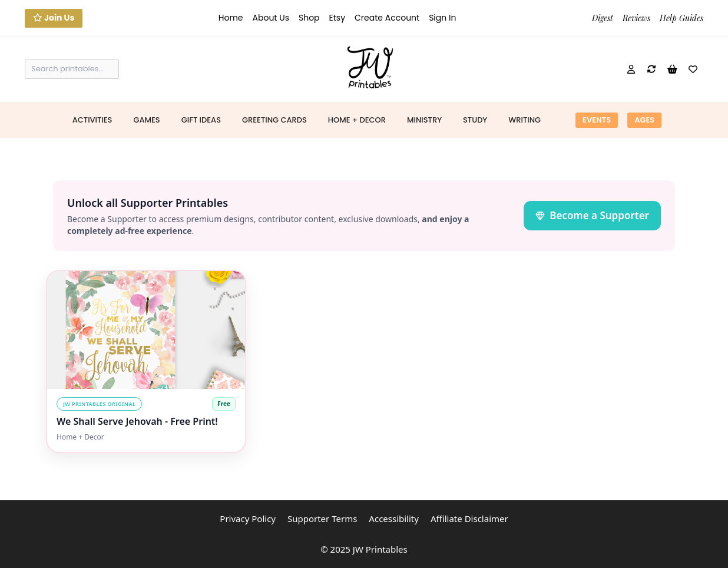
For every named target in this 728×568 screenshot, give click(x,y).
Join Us (54, 18)
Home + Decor (357, 120)
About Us (271, 18)
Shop (309, 18)
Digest (603, 18)
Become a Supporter (592, 215)
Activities (92, 120)
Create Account (387, 18)
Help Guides (681, 18)
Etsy (337, 18)
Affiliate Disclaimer (469, 519)
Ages (644, 120)
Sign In (442, 18)
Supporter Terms (322, 519)
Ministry (424, 120)
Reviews (636, 18)
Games (146, 120)
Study (475, 120)
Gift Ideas (201, 120)
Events (597, 120)
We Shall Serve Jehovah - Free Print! (137, 421)
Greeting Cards (274, 120)
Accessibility (394, 519)
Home (231, 18)
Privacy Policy (248, 519)
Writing (525, 120)
